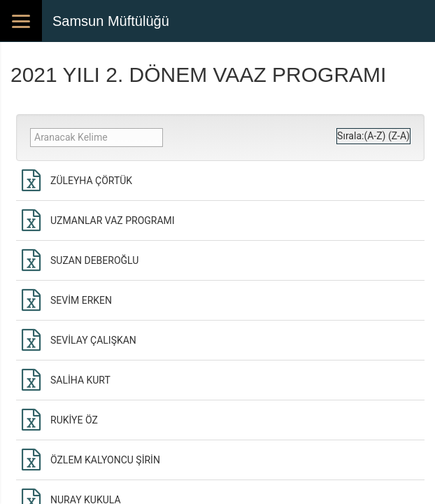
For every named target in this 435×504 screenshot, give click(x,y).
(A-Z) (375, 136)
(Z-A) (399, 136)
